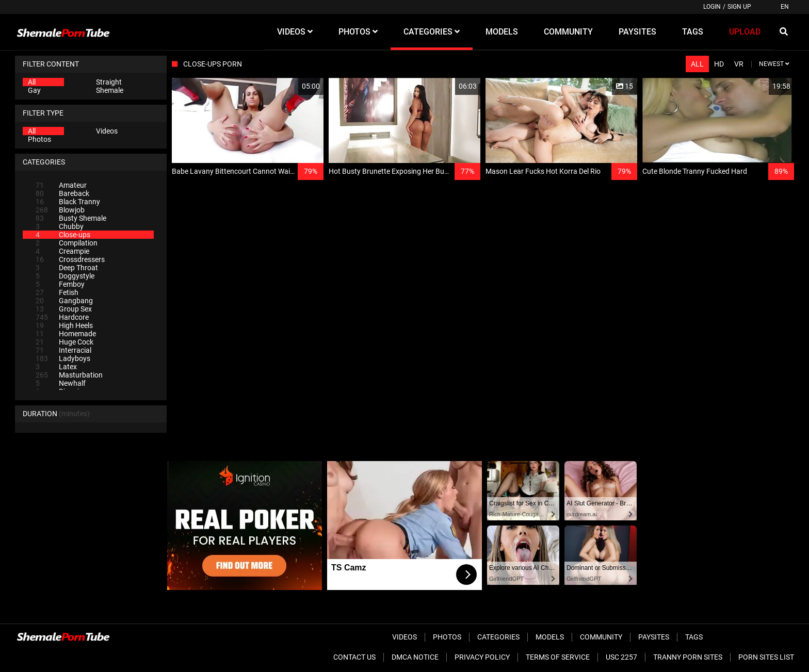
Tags (694, 637)
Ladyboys (63, 358)
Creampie (62, 251)
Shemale (110, 90)
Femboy (60, 284)
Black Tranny (68, 202)
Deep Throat (67, 268)
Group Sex (64, 309)
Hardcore (62, 317)
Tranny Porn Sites (688, 657)
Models (550, 637)
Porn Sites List (766, 657)
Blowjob (60, 210)
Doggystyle (65, 276)
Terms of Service (558, 657)
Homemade (66, 334)
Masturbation (69, 375)
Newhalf (61, 383)
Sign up (739, 7)
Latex (56, 367)
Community (601, 637)
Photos (39, 139)
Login (712, 7)
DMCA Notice (415, 657)
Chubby (60, 226)
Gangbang (64, 301)
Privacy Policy (482, 657)
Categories (498, 637)
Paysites (654, 637)
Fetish (57, 292)
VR (739, 64)
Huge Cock (64, 342)
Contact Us (354, 657)
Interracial (63, 350)
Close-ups (63, 235)
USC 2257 (621, 657)
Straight (109, 82)
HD (719, 64)
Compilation (67, 243)
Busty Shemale (71, 218)
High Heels (64, 325)
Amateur (61, 185)
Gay (34, 90)
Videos (107, 131)
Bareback (62, 193)
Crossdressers (70, 259)
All (32, 82)
